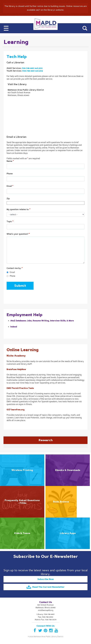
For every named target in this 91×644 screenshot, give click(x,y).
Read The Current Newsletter (46, 587)
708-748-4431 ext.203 (32, 68)
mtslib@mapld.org (46, 610)
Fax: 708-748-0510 (45, 617)
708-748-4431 (49, 614)
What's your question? (18, 234)
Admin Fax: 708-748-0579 (45, 620)
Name (10, 161)
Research (46, 440)
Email (10, 186)
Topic (10, 222)
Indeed (14, 327)
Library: (45, 614)
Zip (8, 199)
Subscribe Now (46, 579)
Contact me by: (15, 268)
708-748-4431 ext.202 (33, 71)
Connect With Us (45, 626)
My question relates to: (18, 209)
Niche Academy (16, 356)
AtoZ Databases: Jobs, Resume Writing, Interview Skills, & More (42, 321)
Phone (10, 174)
